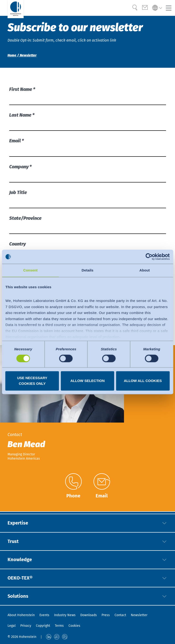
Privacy (26, 626)
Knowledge (20, 559)
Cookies (74, 626)
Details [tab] (88, 270)
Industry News (65, 615)
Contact (120, 615)
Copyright (43, 626)
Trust (13, 541)
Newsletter (139, 615)
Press (106, 615)
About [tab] (145, 270)
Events (44, 615)
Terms (59, 626)
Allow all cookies (143, 381)
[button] (164, 523)
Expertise (18, 523)
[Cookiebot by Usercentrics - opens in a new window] (149, 257)
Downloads (89, 615)
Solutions (18, 596)
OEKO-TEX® (20, 578)
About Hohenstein (21, 615)
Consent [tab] (30, 270)
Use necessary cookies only (32, 381)
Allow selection (87, 381)
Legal (12, 626)
